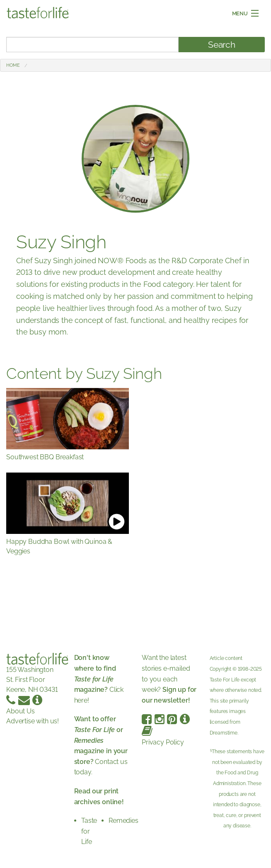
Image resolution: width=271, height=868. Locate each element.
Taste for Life (89, 831)
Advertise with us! (33, 721)
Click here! (99, 679)
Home (13, 65)
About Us (21, 711)
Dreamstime (224, 733)
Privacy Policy (163, 742)
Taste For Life (225, 680)
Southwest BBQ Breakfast (45, 457)
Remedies (123, 821)
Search (222, 45)
